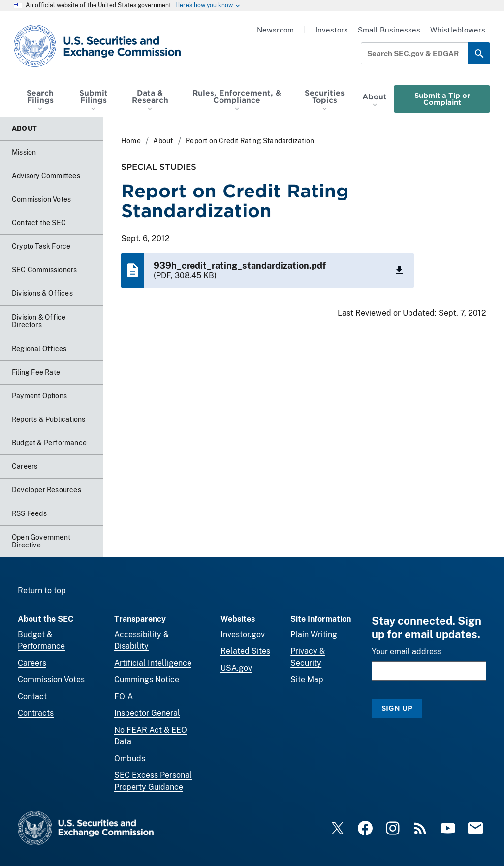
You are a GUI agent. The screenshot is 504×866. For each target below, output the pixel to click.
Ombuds (130, 758)
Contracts (36, 713)
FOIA (124, 696)
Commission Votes (51, 680)
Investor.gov (243, 634)
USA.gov (236, 668)
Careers (32, 663)
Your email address (407, 652)
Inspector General (147, 713)
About (163, 141)
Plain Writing (314, 634)
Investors (332, 30)
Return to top (42, 591)
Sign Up (397, 708)
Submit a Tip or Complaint (442, 99)
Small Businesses (389, 30)
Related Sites (245, 651)
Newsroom (275, 30)
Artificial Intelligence (153, 663)
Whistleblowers (458, 30)
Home (131, 141)
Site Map (307, 680)
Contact (32, 696)
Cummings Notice (147, 680)
